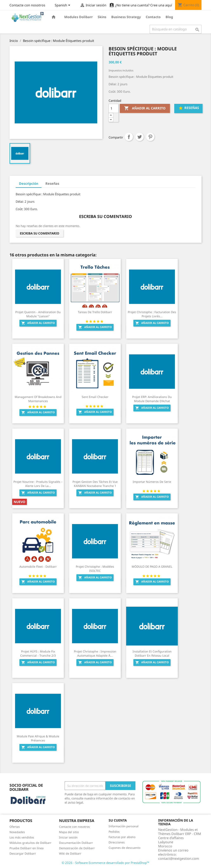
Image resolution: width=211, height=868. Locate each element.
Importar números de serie (152, 482)
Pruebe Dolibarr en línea (27, 848)
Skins (102, 17)
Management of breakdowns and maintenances (38, 399)
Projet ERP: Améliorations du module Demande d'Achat (152, 399)
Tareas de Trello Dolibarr (95, 312)
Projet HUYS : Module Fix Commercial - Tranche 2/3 (38, 653)
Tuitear (140, 137)
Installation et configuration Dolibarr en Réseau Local (152, 653)
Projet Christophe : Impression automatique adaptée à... (95, 653)
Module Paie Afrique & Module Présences (38, 738)
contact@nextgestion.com (179, 859)
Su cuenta (118, 820)
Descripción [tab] (29, 184)
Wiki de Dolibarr (70, 853)
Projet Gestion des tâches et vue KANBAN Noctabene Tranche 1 (95, 484)
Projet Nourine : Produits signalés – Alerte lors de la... (38, 484)
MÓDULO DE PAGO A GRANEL (152, 567)
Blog (169, 17)
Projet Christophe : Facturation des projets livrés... (152, 314)
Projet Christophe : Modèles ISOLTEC (95, 569)
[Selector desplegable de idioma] (63, 6)
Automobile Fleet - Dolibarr (38, 567)
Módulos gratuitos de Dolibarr (30, 843)
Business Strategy (126, 17)
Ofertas (15, 827)
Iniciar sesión (68, 837)
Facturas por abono (122, 837)
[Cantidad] (114, 108)
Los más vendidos (22, 837)
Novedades (17, 832)
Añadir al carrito (145, 108)
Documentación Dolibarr (76, 843)
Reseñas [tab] (52, 184)
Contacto (153, 17)
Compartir (129, 137)
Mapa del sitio (69, 832)
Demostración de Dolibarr (77, 848)
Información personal (124, 826)
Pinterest (150, 137)
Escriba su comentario (40, 233)
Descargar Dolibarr (23, 853)
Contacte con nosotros (27, 5)
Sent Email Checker (95, 397)
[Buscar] (176, 29)
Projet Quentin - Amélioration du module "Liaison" (38, 314)
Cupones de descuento (124, 848)
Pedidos (114, 832)
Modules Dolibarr (78, 17)
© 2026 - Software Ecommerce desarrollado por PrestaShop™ (105, 863)
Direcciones (117, 842)
